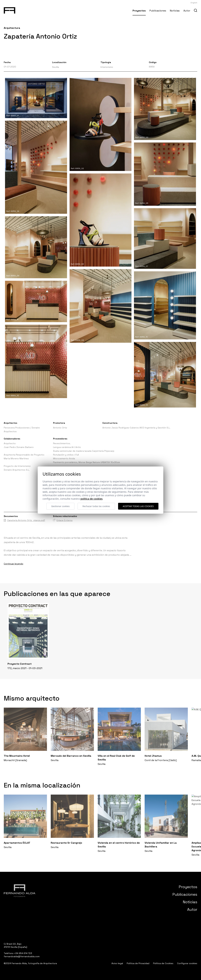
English (194, 3)
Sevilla (56, 67)
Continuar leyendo (14, 564)
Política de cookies (91, 499)
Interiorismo (107, 67)
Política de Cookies (163, 963)
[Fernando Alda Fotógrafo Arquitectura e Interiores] (10, 10)
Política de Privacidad (138, 963)
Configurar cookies (187, 963)
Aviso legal (117, 963)
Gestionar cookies (60, 506)
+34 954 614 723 (23, 953)
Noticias (175, 11)
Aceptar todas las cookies (138, 506)
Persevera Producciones (17, 428)
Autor (187, 11)
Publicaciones (158, 11)
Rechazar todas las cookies (96, 506)
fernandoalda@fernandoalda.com (22, 956)
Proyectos (139, 11)
